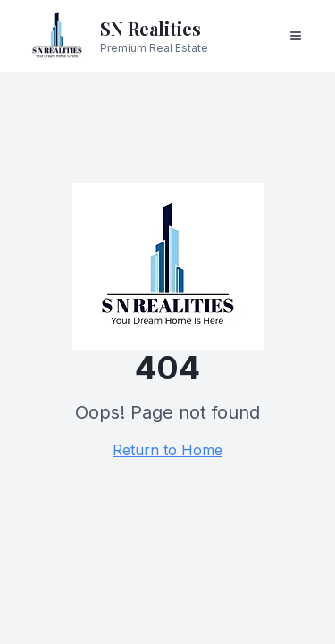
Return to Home (167, 450)
